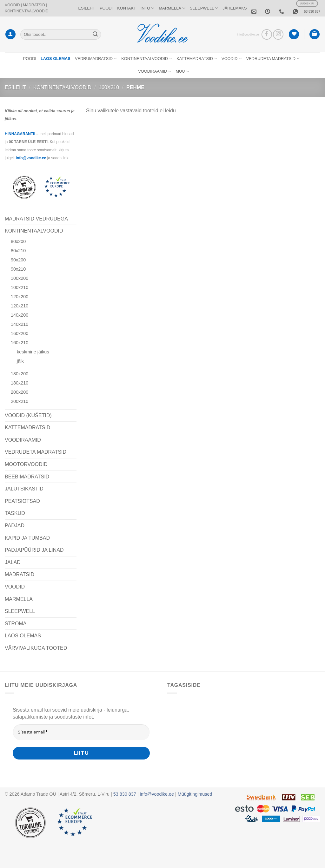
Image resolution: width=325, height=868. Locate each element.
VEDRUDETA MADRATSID (273, 59)
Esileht (15, 87)
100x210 (20, 287)
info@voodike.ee (248, 35)
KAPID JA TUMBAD (27, 538)
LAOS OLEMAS (23, 636)
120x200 (20, 297)
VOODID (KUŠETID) (28, 415)
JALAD (13, 562)
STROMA (16, 624)
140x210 (20, 324)
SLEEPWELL (204, 8)
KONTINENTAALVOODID (147, 59)
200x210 (20, 401)
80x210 (18, 251)
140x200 (20, 315)
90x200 (18, 260)
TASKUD (15, 513)
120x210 (20, 306)
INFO (148, 8)
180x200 (20, 374)
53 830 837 (312, 12)
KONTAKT (127, 8)
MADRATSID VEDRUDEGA (36, 219)
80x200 (18, 241)
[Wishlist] (294, 34)
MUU (182, 72)
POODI (106, 8)
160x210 (109, 87)
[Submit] (95, 34)
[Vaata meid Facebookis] (267, 34)
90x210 (18, 269)
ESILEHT (87, 8)
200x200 (20, 392)
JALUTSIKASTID (24, 489)
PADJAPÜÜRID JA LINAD (34, 550)
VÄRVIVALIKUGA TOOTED (36, 648)
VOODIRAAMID (155, 72)
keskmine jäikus (33, 352)
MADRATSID (20, 574)
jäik (20, 361)
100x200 (20, 278)
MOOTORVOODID (26, 464)
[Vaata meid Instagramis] (278, 34)
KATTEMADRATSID (197, 59)
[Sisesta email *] (81, 732)
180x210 (20, 383)
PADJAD (15, 526)
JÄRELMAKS (235, 8)
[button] (10, 34)
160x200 (20, 333)
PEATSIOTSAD (22, 501)
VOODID (232, 59)
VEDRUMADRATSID (96, 59)
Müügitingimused (195, 794)
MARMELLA (172, 8)
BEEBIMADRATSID (27, 477)
